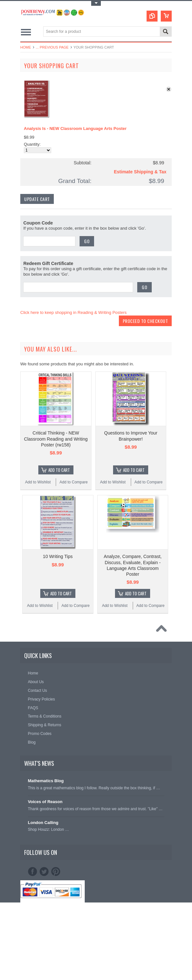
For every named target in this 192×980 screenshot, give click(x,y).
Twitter (44, 872)
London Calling (43, 823)
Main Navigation (26, 32)
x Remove (170, 91)
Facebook (33, 872)
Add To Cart (59, 470)
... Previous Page (52, 47)
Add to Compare (74, 482)
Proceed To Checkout (145, 321)
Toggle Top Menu (96, 3)
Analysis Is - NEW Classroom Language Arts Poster (75, 128)
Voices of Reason (45, 802)
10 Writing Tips (58, 556)
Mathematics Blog (46, 781)
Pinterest (56, 872)
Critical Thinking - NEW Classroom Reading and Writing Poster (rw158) (56, 439)
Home (26, 47)
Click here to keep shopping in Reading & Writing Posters (73, 312)
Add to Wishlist (38, 482)
